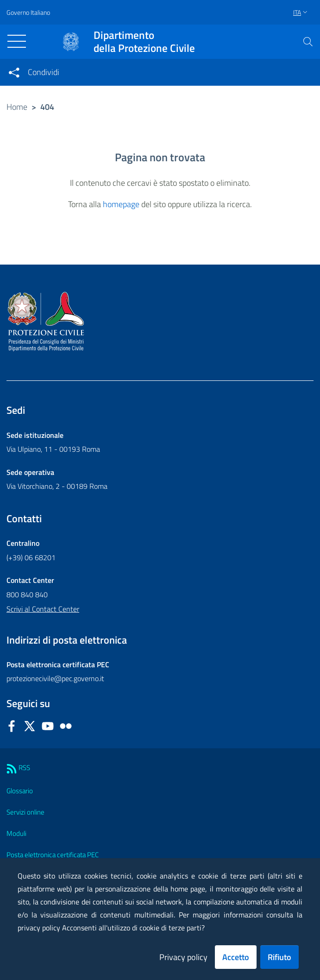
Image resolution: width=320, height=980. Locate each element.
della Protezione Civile (144, 42)
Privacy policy (183, 957)
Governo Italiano (28, 12)
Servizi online (25, 812)
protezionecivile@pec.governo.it (55, 678)
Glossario (20, 791)
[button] (308, 42)
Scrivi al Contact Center (43, 609)
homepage (121, 204)
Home (17, 107)
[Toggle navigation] (17, 41)
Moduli (16, 833)
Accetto (236, 957)
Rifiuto (279, 957)
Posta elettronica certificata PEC (53, 855)
